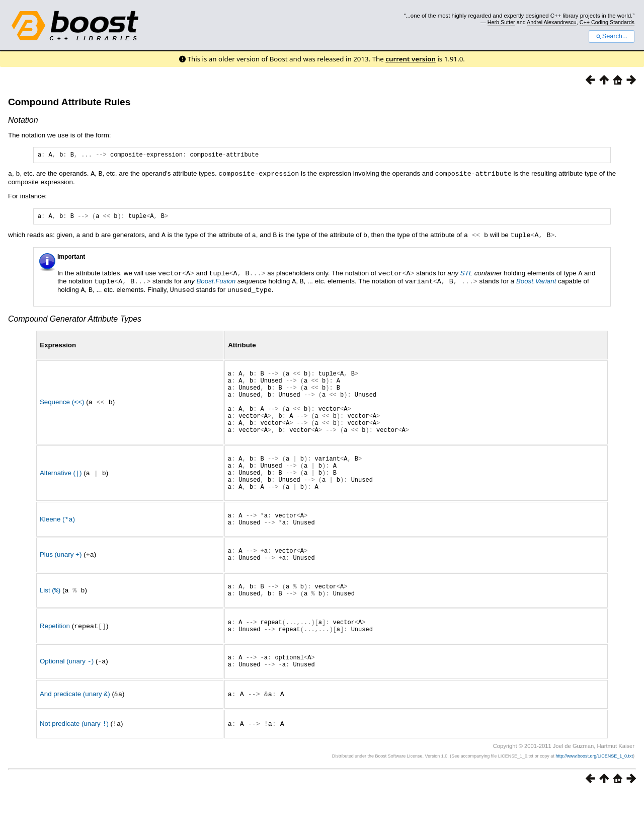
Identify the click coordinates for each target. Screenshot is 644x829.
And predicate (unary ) (75, 731)
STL (466, 275)
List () (50, 619)
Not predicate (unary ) (74, 760)
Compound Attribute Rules (69, 102)
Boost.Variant (536, 283)
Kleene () (57, 542)
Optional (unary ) (67, 697)
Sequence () (62, 409)
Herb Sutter (501, 22)
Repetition (55, 658)
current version (411, 59)
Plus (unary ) (61, 581)
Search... (612, 36)
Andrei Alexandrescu (552, 22)
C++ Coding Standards (607, 22)
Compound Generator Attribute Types (75, 319)
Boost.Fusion (216, 283)
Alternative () (61, 491)
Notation (23, 120)
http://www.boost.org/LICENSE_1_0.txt (594, 792)
